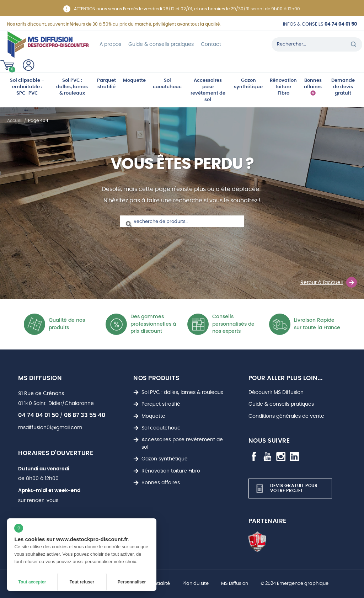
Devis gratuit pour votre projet (286, 488)
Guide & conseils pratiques (161, 44)
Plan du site (196, 584)
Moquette (134, 81)
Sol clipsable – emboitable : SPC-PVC (27, 87)
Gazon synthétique (248, 84)
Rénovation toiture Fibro (283, 87)
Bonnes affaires (313, 84)
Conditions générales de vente (286, 416)
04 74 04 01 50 (38, 415)
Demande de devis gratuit (343, 87)
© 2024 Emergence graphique (295, 584)
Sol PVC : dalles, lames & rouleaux (72, 87)
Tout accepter (32, 582)
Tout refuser (82, 582)
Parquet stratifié (106, 84)
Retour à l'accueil (329, 282)
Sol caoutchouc (167, 84)
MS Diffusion (235, 584)
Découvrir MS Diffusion (276, 392)
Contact (211, 44)
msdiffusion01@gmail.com (50, 428)
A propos (110, 44)
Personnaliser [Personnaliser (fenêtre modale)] (132, 582)
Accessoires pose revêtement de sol (208, 90)
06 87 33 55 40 (85, 415)
